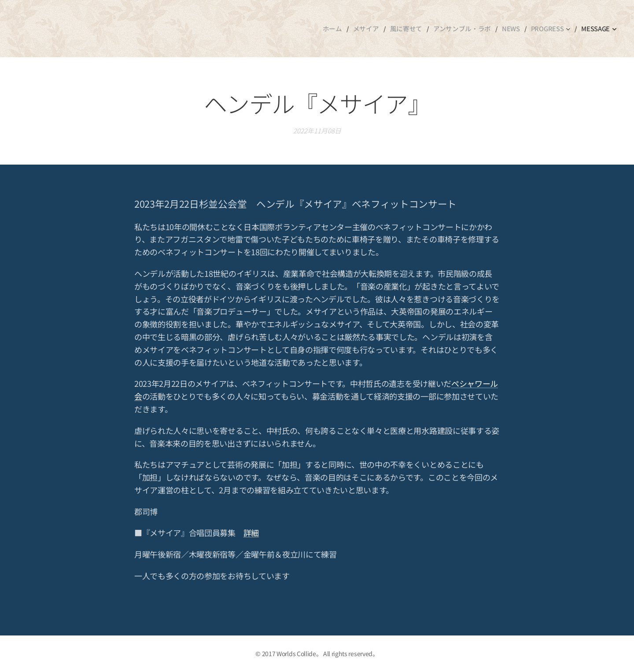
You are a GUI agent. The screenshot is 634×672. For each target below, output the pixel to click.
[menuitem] (341, 29)
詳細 (251, 533)
